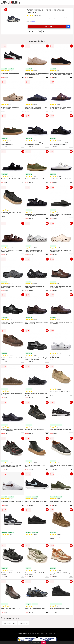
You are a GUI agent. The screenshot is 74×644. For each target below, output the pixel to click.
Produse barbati (24, 623)
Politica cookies (51, 633)
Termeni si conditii (23, 633)
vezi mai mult (34, 21)
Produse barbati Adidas (10, 623)
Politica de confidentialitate (38, 633)
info (23, 77)
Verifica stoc (57, 26)
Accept (43, 643)
